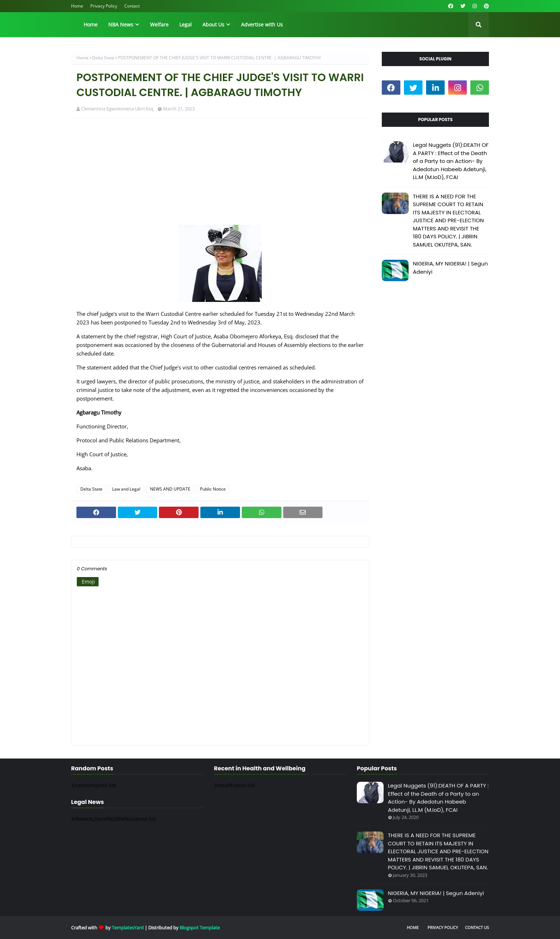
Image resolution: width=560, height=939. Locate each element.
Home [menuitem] (91, 24)
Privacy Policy (104, 6)
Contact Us (477, 927)
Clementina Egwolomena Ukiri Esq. (118, 109)
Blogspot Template (200, 928)
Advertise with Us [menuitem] (262, 24)
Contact (132, 6)
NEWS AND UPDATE (170, 489)
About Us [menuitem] (213, 24)
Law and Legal (126, 489)
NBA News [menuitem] (121, 24)
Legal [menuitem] (186, 24)
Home (77, 6)
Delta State (103, 58)
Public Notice (213, 489)
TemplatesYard (128, 928)
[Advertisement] (220, 175)
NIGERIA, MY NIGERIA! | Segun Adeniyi (450, 268)
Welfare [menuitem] (159, 24)
